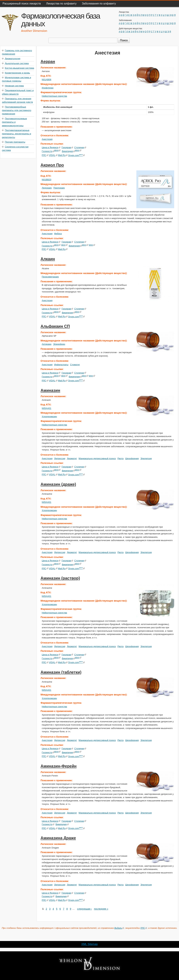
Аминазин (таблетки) (61, 672)
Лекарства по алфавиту (61, 4)
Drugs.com (76, 155)
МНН (58, 150)
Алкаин (48, 259)
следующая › (84, 909)
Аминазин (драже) (58, 484)
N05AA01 (47, 408)
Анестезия (47, 139)
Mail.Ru (63, 155)
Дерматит (72, 458)
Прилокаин (59, 188)
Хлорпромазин (49, 416)
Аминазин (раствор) (60, 578)
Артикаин (47, 344)
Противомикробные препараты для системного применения (17, 110)
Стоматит (75, 365)
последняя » (101, 909)
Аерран (48, 62)
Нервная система (14, 86)
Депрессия (60, 458)
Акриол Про (52, 165)
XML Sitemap (89, 944)
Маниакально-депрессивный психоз (97, 458)
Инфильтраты (61, 365)
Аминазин (50, 390)
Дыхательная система (17, 63)
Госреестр (48, 151)
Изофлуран (48, 88)
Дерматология (13, 59)
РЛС (45, 155)
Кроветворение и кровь (17, 73)
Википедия (69, 151)
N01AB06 (47, 80)
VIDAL (53, 155)
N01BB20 (47, 180)
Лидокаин (47, 188)
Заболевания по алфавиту (99, 4)
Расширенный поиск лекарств (22, 4)
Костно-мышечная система (19, 68)
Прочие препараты (15, 142)
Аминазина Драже (58, 838)
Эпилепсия (146, 458)
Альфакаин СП (55, 326)
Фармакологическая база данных (61, 20)
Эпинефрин (59, 344)
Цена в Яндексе (51, 147)
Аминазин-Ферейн (59, 766)
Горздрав (67, 147)
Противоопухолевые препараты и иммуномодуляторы (14, 122)
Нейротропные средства (54, 96)
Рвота (120, 458)
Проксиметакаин (50, 277)
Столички (80, 147)
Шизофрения (132, 458)
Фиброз (58, 234)
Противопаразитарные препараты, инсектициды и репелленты (17, 134)
